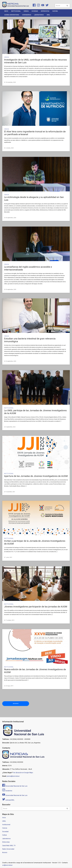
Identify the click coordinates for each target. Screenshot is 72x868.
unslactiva (7, 791)
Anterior (9, 704)
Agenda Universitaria (12, 15)
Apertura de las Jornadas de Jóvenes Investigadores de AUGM (36, 476)
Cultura (55, 11)
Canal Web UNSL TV (9, 846)
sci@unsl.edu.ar (7, 865)
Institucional (16, 11)
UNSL (48, 15)
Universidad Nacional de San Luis (15, 786)
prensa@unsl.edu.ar (13, 776)
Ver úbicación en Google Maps (23, 773)
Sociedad (35, 11)
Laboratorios (39, 15)
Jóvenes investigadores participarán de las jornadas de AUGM (36, 607)
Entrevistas (45, 11)
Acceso (5, 853)
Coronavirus (27, 15)
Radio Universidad (8, 849)
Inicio (6, 11)
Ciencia (26, 11)
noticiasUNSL (8, 800)
